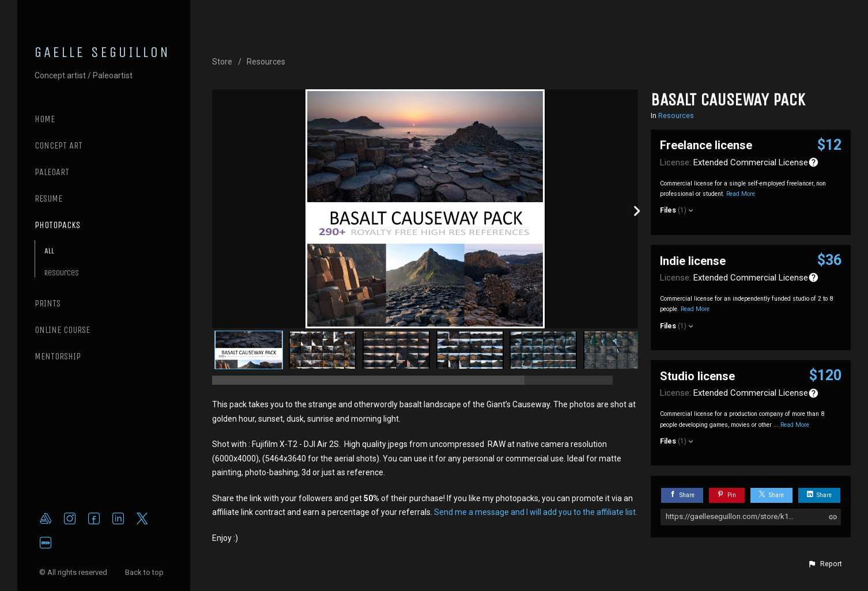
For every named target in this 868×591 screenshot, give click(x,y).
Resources (62, 273)
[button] (825, 564)
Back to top (145, 572)
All (49, 251)
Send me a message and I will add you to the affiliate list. (536, 512)
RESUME (48, 198)
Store (222, 62)
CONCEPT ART (59, 145)
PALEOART (52, 172)
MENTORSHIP (58, 356)
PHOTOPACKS (57, 225)
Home (45, 119)
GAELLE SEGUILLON (103, 52)
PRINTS (48, 303)
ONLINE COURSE (62, 330)
